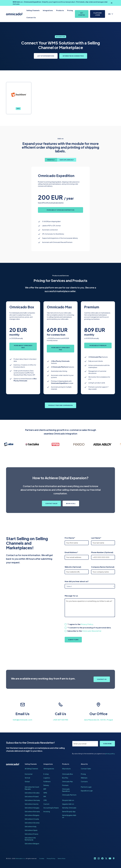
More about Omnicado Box (23, 347)
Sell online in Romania (32, 811)
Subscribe (107, 744)
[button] (111, 14)
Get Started (82, 14)
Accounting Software (51, 808)
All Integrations (49, 769)
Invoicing (47, 811)
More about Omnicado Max (61, 349)
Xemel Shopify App (69, 811)
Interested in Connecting (73, 56)
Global (27, 782)
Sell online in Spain (31, 830)
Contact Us (31, 17)
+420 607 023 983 (60, 720)
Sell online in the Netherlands (30, 839)
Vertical (27, 778)
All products (66, 769)
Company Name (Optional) (103, 567)
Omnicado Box (68, 774)
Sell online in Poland (32, 796)
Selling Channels (33, 10)
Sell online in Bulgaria (32, 815)
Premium (65, 785)
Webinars (84, 778)
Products (60, 10)
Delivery (46, 785)
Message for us (71, 596)
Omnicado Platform (69, 795)
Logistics (47, 778)
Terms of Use (61, 858)
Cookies (42, 858)
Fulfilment (47, 782)
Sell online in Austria (32, 804)
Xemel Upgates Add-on (69, 816)
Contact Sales (51, 503)
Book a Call (71, 503)
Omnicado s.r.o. (20, 858)
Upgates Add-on (68, 804)
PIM (45, 796)
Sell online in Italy (31, 826)
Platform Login (98, 14)
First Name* (70, 538)
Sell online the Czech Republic (32, 788)
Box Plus (65, 778)
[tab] (51, 160)
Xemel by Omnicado (69, 808)
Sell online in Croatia (32, 819)
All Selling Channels (31, 769)
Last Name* (96, 538)
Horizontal (29, 774)
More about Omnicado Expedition (60, 210)
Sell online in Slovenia (32, 823)
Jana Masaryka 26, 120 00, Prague (98, 720)
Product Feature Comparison (60, 405)
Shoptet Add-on (68, 800)
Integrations (48, 10)
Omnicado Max (67, 782)
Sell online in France (32, 834)
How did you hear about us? (77, 581)
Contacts (84, 782)
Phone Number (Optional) (102, 552)
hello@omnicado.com (23, 720)
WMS (18, 109)
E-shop (46, 774)
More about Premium (98, 345)
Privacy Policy (87, 624)
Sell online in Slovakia (32, 793)
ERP (45, 789)
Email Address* (71, 552)
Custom (46, 804)
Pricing (70, 10)
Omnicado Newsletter (92, 631)
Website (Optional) (73, 567)
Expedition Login (87, 791)
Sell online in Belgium (32, 844)
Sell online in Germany (32, 800)
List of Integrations (46, 56)
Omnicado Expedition (66, 790)
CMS (45, 800)
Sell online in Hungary (32, 808)
